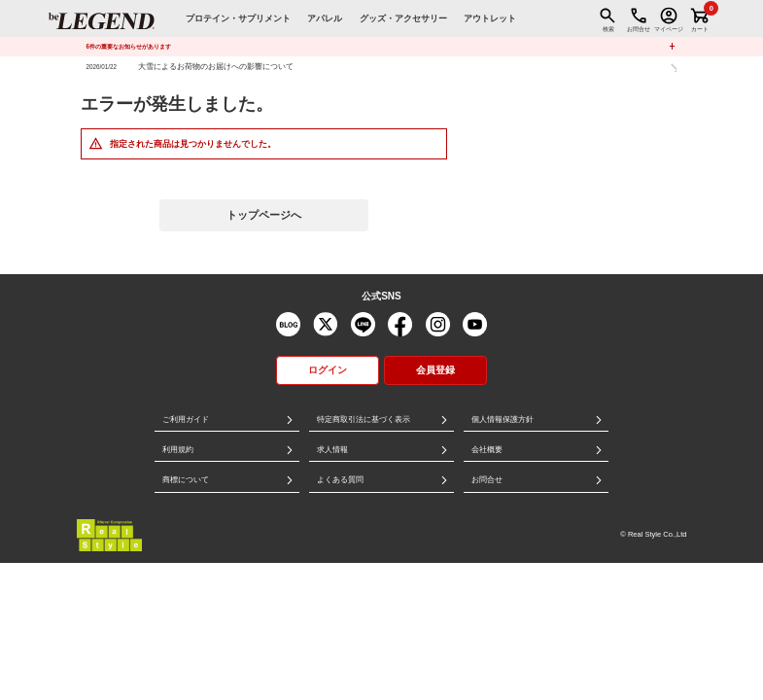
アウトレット (490, 18)
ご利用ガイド (186, 420)
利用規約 (178, 450)
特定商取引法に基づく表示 (364, 420)
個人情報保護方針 (503, 420)
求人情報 (332, 450)
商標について (186, 480)
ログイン (328, 370)
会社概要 (487, 450)
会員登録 (435, 370)
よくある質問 (340, 480)
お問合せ (487, 480)
